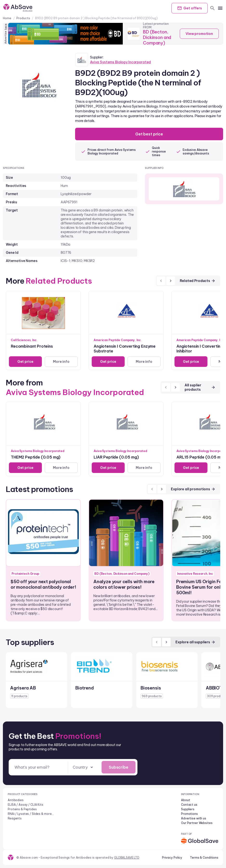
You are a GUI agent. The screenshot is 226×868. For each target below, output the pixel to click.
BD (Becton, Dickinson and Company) (157, 37)
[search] (213, 8)
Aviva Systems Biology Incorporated (120, 62)
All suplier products (200, 387)
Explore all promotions (193, 489)
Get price (26, 362)
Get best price (149, 134)
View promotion (199, 34)
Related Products (198, 281)
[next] (171, 281)
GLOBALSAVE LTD (127, 858)
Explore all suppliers (195, 642)
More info (61, 362)
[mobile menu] (220, 8)
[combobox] (83, 767)
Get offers (190, 8)
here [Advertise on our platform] (6, 27)
